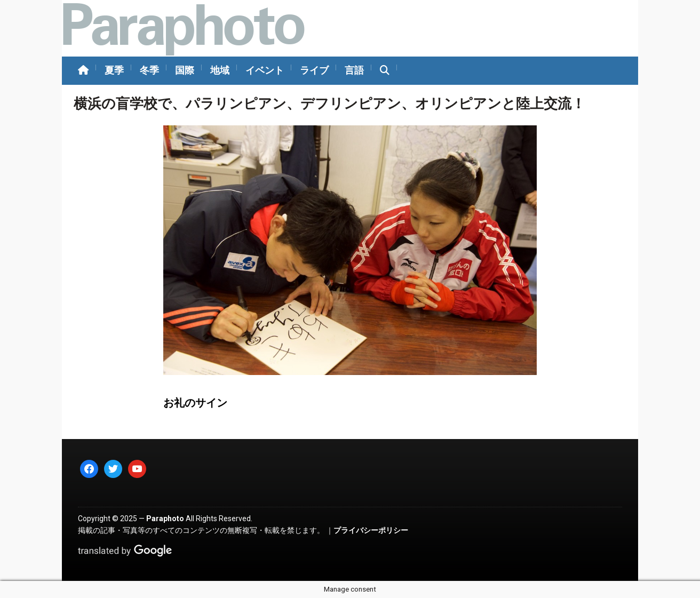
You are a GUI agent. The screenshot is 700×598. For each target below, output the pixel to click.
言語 (354, 70)
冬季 (149, 70)
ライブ (314, 70)
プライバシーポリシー (371, 530)
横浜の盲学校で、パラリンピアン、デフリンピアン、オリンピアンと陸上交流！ (329, 103)
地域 (220, 70)
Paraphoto (165, 519)
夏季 (114, 70)
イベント (265, 70)
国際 (185, 70)
